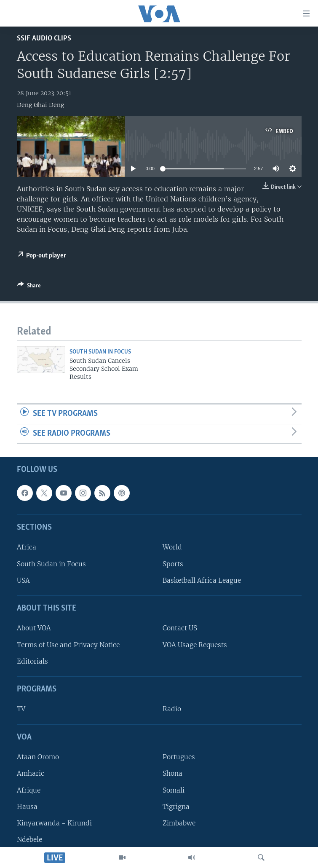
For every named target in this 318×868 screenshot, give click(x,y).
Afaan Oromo (38, 757)
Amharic (31, 774)
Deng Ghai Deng (40, 105)
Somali (174, 790)
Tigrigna (176, 807)
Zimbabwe (179, 823)
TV (21, 709)
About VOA (34, 628)
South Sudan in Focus (51, 564)
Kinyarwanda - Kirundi (54, 823)
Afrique (29, 790)
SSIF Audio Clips (44, 39)
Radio (172, 709)
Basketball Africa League (202, 580)
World (172, 548)
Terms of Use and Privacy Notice (68, 645)
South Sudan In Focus (100, 352)
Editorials (32, 661)
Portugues (179, 757)
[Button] (29, 287)
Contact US (180, 628)
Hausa (27, 807)
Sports (173, 564)
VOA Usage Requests (195, 645)
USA (23, 580)
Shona (172, 774)
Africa (27, 548)
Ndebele (29, 840)
